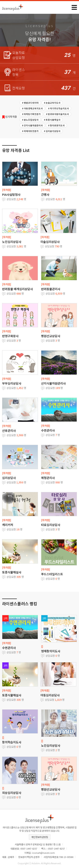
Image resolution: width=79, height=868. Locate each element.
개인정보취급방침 (40, 837)
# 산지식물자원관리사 (32, 125)
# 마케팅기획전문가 (31, 114)
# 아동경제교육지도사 (32, 108)
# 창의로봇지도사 (56, 125)
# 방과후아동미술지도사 (57, 114)
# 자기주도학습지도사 (58, 108)
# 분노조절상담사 (30, 120)
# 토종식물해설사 (52, 120)
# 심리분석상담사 (52, 131)
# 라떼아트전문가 (30, 131)
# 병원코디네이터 (30, 103)
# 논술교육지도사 (52, 103)
